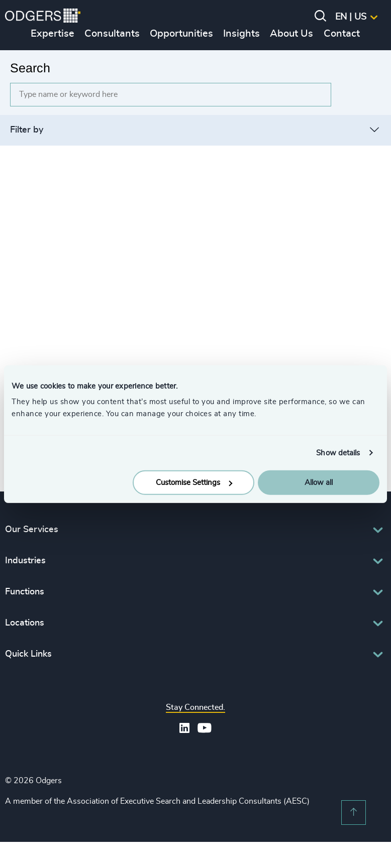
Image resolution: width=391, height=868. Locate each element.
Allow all (319, 483)
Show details (338, 453)
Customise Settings (194, 483)
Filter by (27, 130)
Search (30, 68)
